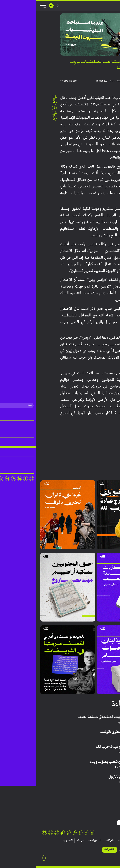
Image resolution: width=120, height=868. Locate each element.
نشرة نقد (74, 841)
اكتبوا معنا (59, 841)
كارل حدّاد (79, 81)
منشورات (87, 841)
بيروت (111, 443)
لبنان (105, 443)
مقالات (110, 841)
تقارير (99, 841)
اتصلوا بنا (32, 841)
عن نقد (44, 841)
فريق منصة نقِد (101, 753)
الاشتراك (74, 849)
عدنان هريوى (102, 782)
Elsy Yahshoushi (100, 767)
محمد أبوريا (103, 738)
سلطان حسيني (101, 723)
